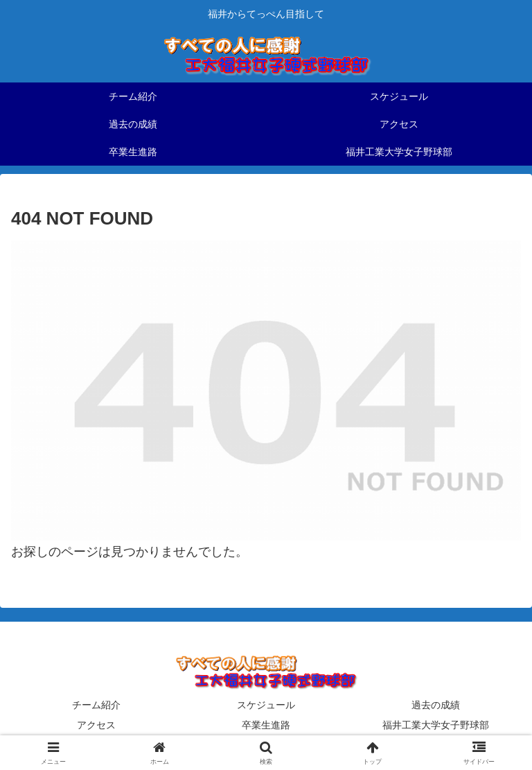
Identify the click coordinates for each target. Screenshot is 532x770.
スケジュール (266, 705)
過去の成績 (436, 705)
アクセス (96, 725)
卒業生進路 (266, 725)
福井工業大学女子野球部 (436, 725)
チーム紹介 (96, 705)
